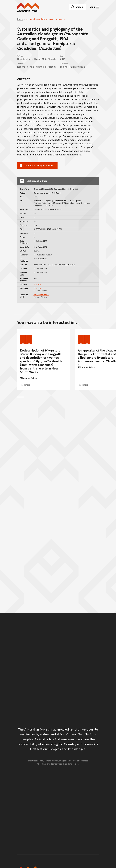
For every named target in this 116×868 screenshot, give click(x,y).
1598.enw (37, 284)
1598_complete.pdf (41, 295)
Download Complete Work (36, 165)
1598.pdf (37, 288)
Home (20, 19)
